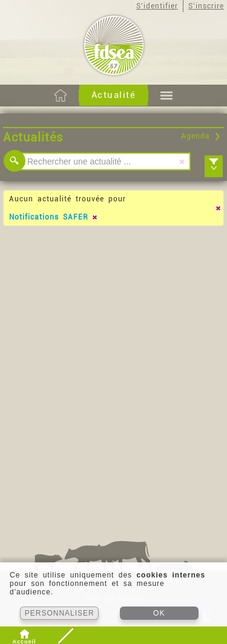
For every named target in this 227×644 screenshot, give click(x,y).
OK (159, 613)
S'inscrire (206, 6)
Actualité (114, 95)
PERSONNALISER (60, 613)
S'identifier (157, 6)
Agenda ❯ (201, 136)
